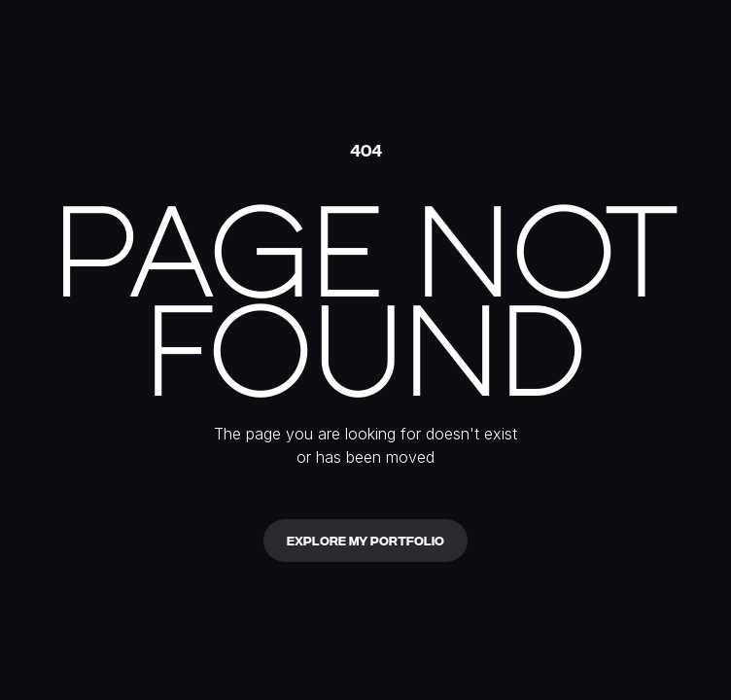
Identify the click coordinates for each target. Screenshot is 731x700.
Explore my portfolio (365, 540)
